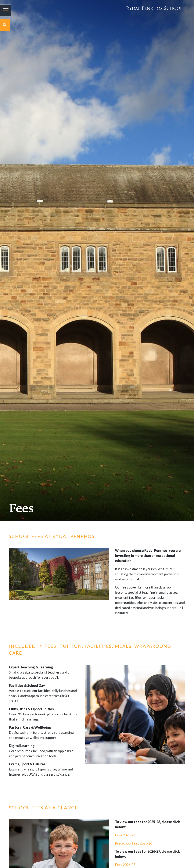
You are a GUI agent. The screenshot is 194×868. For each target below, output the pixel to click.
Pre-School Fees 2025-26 (134, 843)
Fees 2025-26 (125, 835)
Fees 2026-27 (125, 865)
